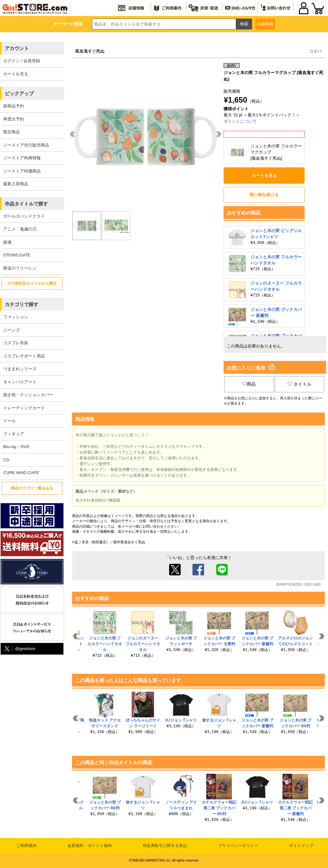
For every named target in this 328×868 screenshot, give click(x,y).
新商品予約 (14, 106)
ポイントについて (240, 121)
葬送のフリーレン (20, 268)
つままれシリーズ (20, 369)
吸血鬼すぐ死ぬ (90, 51)
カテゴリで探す (22, 304)
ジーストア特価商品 (22, 171)
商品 (249, 384)
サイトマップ (301, 846)
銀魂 (7, 242)
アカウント (17, 48)
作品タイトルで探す (26, 204)
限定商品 (12, 132)
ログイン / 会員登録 (22, 61)
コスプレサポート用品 (24, 356)
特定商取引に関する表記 (165, 846)
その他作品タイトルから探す (32, 283)
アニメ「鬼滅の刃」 (22, 229)
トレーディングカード (24, 408)
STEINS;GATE (17, 255)
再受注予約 (14, 119)
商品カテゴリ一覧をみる (32, 488)
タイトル (299, 384)
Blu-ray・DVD (16, 447)
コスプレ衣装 (16, 343)
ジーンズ (12, 330)
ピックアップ (19, 93)
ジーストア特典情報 (22, 158)
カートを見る (16, 74)
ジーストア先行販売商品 (26, 145)
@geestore (19, 649)
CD (6, 460)
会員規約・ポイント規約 (90, 846)
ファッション (16, 317)
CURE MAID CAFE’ (21, 473)
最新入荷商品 (16, 184)
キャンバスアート (20, 382)
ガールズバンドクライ (24, 216)
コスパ (315, 51)
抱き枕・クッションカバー (28, 395)
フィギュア (14, 434)
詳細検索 (265, 24)
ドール (9, 421)
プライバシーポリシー (238, 846)
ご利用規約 (26, 846)
